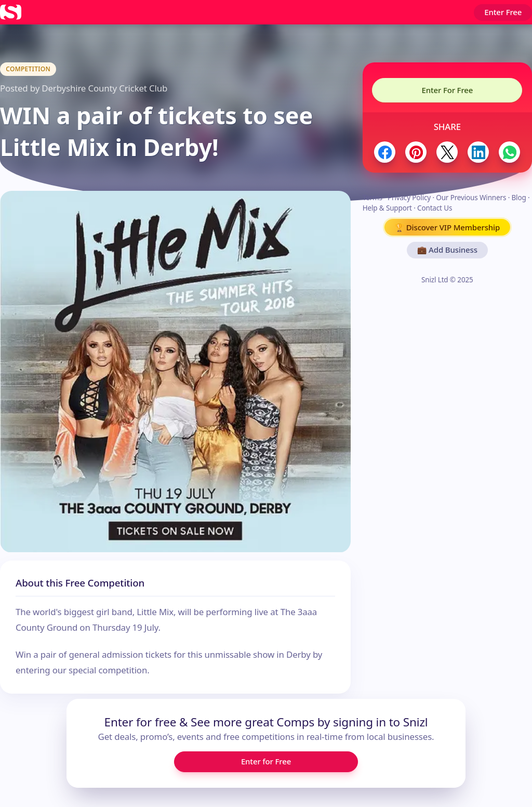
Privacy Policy (409, 198)
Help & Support (387, 208)
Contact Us (435, 208)
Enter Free (503, 12)
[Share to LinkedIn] (478, 152)
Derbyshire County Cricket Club (104, 88)
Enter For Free (447, 90)
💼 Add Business (447, 250)
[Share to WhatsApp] (509, 152)
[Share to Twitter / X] (447, 152)
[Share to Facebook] (385, 152)
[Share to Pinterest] (416, 152)
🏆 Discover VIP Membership (448, 227)
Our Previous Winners (471, 198)
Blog (518, 198)
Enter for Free (266, 761)
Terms (373, 198)
